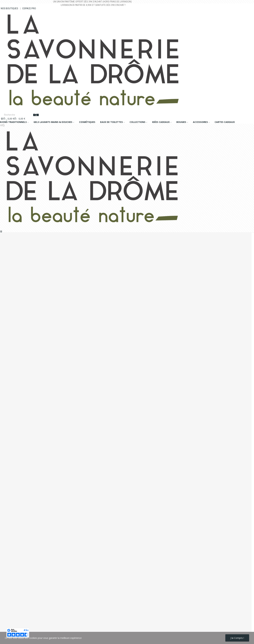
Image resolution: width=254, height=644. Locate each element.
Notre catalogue (9, 397)
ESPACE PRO (29, 8)
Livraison (5, 364)
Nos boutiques (8, 391)
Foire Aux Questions (11, 402)
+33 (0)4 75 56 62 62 (18, 349)
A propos (5, 380)
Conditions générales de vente (16, 375)
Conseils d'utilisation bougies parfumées (21, 408)
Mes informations (9, 418)
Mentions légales (9, 369)
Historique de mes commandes (16, 423)
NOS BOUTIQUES (9, 8)
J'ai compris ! (237, 638)
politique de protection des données (45, 627)
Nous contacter (8, 386)
